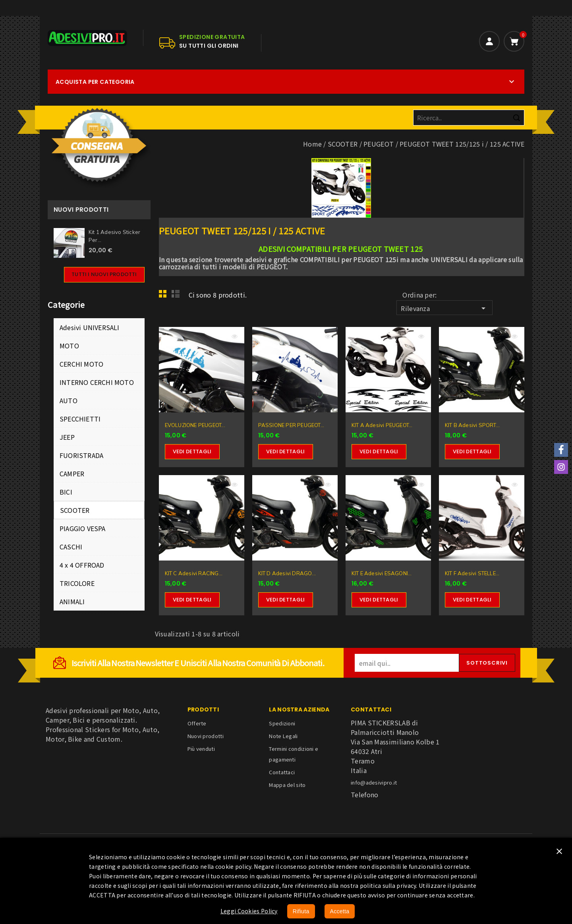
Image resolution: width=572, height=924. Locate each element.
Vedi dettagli (192, 451)
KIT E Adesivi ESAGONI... (382, 573)
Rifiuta (301, 911)
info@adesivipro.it (374, 782)
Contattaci (282, 772)
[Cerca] (469, 118)
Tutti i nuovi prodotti (104, 274)
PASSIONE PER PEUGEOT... (291, 425)
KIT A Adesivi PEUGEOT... (382, 425)
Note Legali (283, 736)
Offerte (197, 723)
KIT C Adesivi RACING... (194, 573)
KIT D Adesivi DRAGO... (287, 573)
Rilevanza (444, 308)
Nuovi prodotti (206, 736)
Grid (165, 296)
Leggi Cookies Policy (249, 911)
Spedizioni (282, 723)
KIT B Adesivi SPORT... (472, 425)
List (177, 296)
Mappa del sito (287, 785)
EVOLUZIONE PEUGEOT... (195, 425)
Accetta (340, 911)
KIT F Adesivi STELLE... (472, 573)
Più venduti (201, 749)
